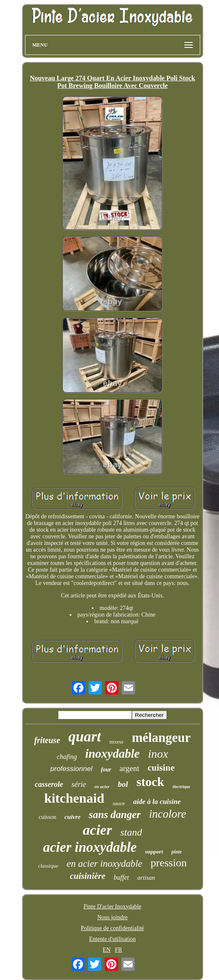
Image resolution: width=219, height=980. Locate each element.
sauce (119, 803)
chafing (67, 757)
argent (130, 768)
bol (123, 784)
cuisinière (87, 876)
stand (131, 832)
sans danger (115, 815)
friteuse (47, 740)
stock (150, 782)
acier (98, 830)
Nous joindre (112, 917)
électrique (181, 787)
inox (158, 754)
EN (107, 950)
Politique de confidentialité (113, 928)
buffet (121, 877)
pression (169, 863)
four (106, 770)
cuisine (161, 767)
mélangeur (161, 737)
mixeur (116, 742)
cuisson (48, 817)
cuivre (73, 817)
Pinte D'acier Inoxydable (112, 907)
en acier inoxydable (104, 864)
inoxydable (112, 754)
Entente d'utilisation (113, 939)
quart (85, 737)
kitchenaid (74, 798)
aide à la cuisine (157, 802)
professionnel (72, 769)
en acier (102, 786)
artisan (146, 878)
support (154, 852)
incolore (167, 814)
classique (48, 866)
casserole (49, 784)
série (79, 784)
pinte (177, 852)
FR (119, 950)
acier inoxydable (90, 847)
